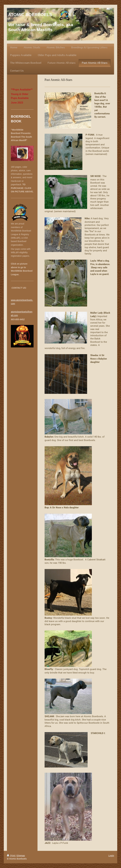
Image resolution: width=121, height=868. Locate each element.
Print (11, 855)
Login (111, 855)
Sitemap (21, 855)
